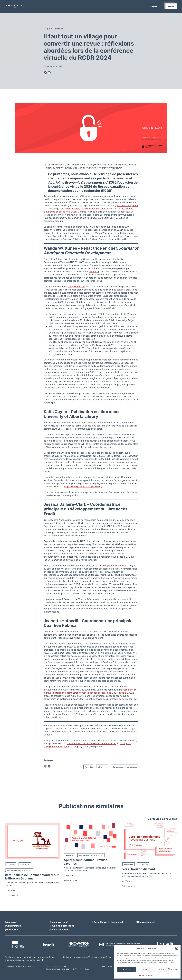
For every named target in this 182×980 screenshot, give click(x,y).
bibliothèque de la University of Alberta (88, 209)
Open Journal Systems (127, 206)
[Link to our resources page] (13, 930)
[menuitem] (154, 7)
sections (93, 271)
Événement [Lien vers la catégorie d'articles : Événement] (129, 864)
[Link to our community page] (14, 926)
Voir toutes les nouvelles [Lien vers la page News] (162, 819)
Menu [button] (171, 7)
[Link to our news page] (108, 922)
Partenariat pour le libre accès (111, 566)
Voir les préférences (168, 969)
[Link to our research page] (60, 930)
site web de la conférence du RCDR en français (91, 744)
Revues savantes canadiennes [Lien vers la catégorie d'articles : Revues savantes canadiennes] (125, 767)
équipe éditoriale (76, 287)
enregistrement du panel (56, 747)
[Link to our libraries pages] (62, 926)
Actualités (58, 29)
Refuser (147, 969)
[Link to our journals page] (58, 922)
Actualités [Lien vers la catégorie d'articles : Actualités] (89, 767)
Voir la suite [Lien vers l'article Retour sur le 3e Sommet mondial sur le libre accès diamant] (12, 895)
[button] (177, 948)
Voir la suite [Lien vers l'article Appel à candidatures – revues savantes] (70, 880)
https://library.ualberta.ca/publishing (83, 486)
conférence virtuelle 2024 (72, 186)
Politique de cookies (146, 975)
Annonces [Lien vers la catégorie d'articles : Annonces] (70, 855)
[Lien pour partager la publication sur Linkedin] (49, 73)
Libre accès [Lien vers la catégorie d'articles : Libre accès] (103, 767)
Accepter (126, 969)
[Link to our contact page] (146, 922)
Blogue (47, 29)
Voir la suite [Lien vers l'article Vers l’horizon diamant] (129, 886)
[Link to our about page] (11, 922)
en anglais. (125, 744)
